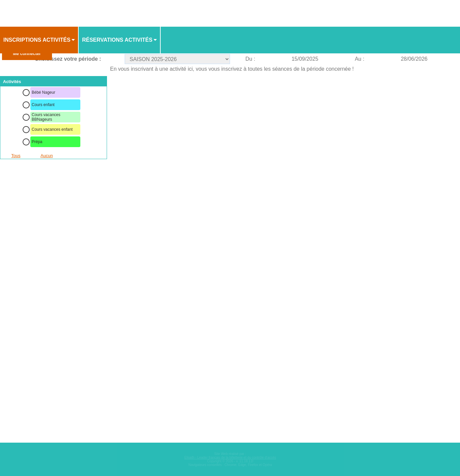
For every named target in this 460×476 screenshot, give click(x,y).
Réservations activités (117, 40)
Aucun (47, 156)
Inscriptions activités (37, 40)
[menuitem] (39, 40)
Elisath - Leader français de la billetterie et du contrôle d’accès (230, 457)
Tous (16, 156)
